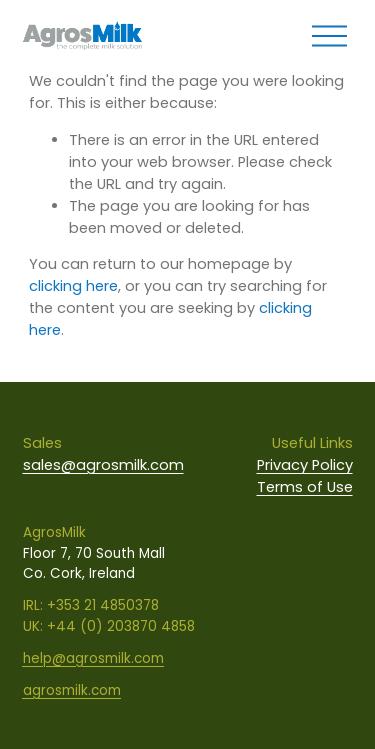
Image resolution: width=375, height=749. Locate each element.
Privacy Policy (305, 465)
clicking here (73, 286)
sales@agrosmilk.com (103, 465)
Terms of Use (305, 487)
